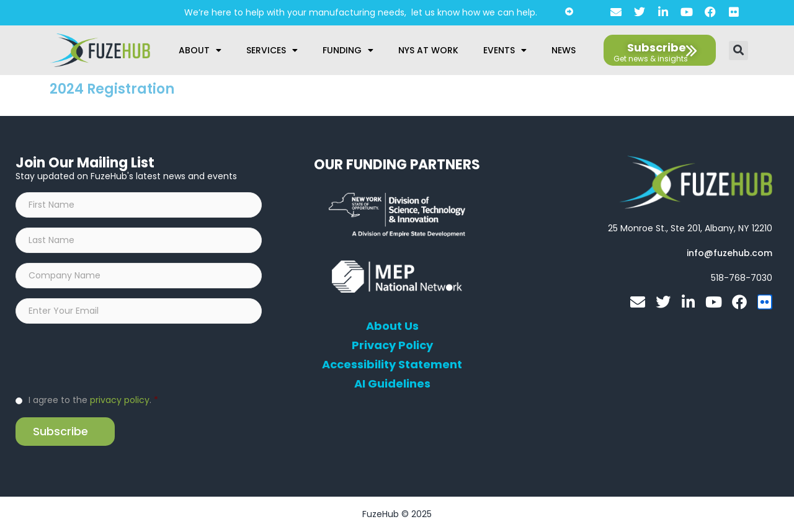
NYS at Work (428, 50)
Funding (348, 50)
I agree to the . (93, 400)
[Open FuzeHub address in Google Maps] (690, 228)
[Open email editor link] (729, 253)
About (200, 50)
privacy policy (120, 400)
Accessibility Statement (392, 365)
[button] (738, 51)
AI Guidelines (392, 384)
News (564, 50)
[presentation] (110, 358)
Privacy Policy (392, 345)
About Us (392, 326)
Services (272, 50)
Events (505, 50)
